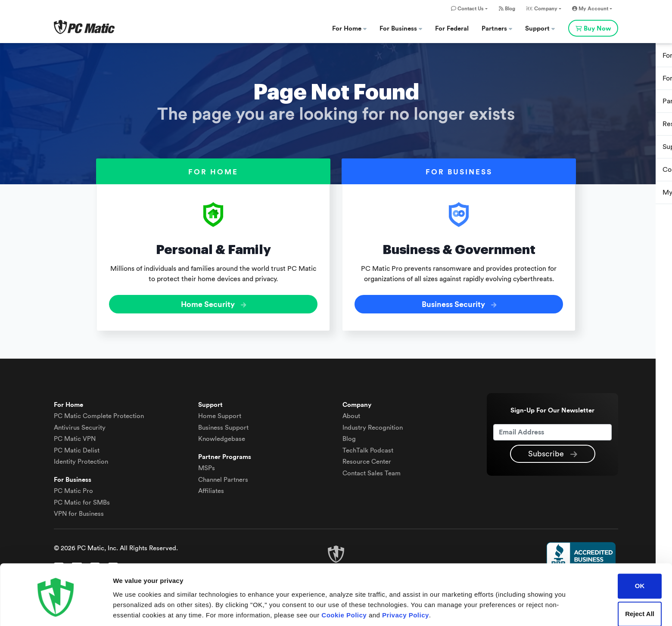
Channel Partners (223, 478)
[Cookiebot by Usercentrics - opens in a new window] (56, 609)
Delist (77, 448)
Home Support (220, 414)
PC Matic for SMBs (82, 500)
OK (640, 556)
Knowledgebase (222, 437)
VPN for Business (79, 512)
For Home (349, 29)
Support (540, 29)
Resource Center (367, 460)
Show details (133, 609)
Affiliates (211, 489)
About (351, 414)
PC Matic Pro (73, 489)
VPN (75, 437)
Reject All (640, 584)
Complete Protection (99, 414)
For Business (401, 29)
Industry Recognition (373, 426)
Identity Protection (81, 460)
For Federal (452, 29)
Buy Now (593, 29)
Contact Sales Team (372, 471)
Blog (507, 9)
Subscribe (553, 452)
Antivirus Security (80, 426)
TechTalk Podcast (368, 448)
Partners (497, 29)
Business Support (223, 426)
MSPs (207, 466)
